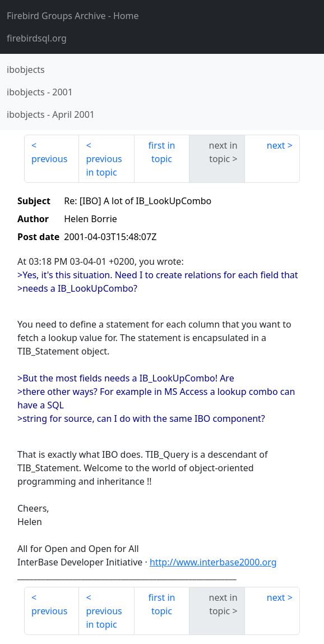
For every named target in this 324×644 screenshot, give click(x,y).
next (276, 145)
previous (49, 159)
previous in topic (104, 165)
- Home (73, 16)
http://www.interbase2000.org (213, 562)
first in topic (162, 152)
